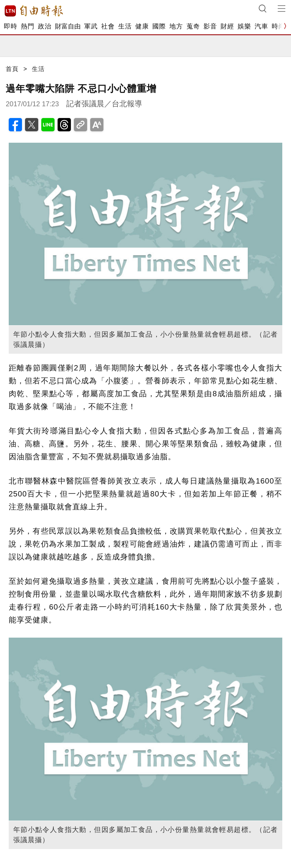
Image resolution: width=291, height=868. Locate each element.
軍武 (91, 26)
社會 (108, 26)
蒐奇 (193, 26)
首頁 (12, 69)
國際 (159, 26)
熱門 (27, 26)
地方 (176, 26)
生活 (125, 26)
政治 (45, 26)
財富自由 (68, 26)
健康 (142, 26)
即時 (10, 26)
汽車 (261, 26)
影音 (210, 26)
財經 (227, 26)
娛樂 (244, 26)
